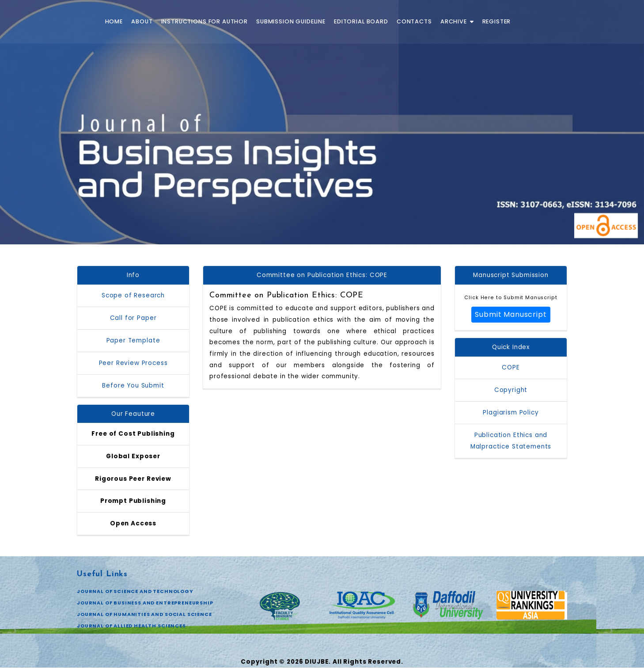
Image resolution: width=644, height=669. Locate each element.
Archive (457, 21)
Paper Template (133, 340)
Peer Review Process (133, 363)
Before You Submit (133, 386)
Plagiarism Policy (511, 413)
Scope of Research (133, 295)
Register (497, 21)
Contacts (414, 21)
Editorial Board (361, 21)
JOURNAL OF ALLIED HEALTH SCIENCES (132, 627)
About (142, 21)
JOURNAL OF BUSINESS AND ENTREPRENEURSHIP (146, 604)
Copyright (511, 390)
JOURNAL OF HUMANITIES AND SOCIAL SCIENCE (145, 616)
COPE (511, 368)
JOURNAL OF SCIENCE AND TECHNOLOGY (135, 593)
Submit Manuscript (511, 315)
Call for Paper (133, 318)
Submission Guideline (291, 21)
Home (114, 21)
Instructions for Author (205, 21)
